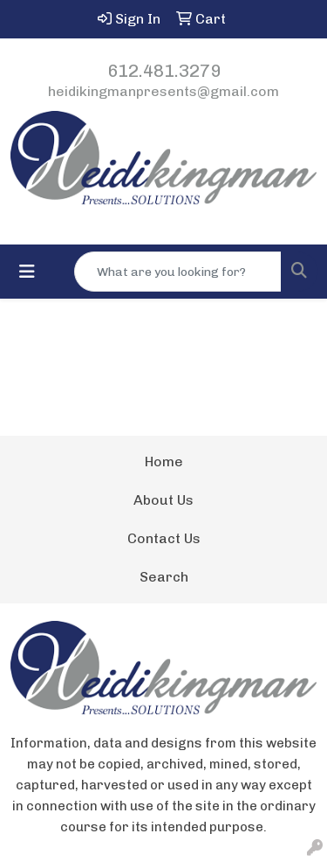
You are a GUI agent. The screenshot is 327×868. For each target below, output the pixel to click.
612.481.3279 (164, 71)
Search (164, 577)
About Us (163, 500)
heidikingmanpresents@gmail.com (163, 91)
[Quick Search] (178, 272)
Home (164, 462)
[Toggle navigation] (27, 272)
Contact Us (164, 538)
